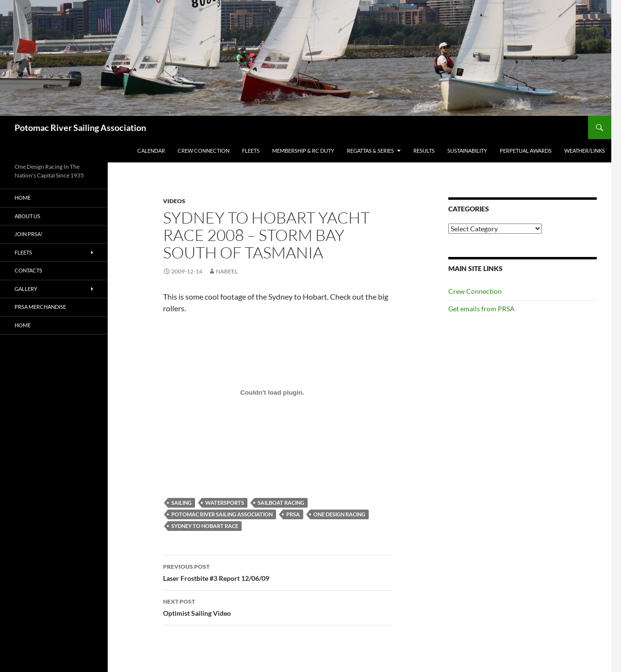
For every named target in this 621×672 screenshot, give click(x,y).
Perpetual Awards (526, 151)
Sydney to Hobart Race (205, 526)
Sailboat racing (281, 503)
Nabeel (227, 271)
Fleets (251, 151)
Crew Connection (204, 151)
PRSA (293, 514)
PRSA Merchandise (40, 307)
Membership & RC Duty (303, 151)
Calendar (151, 151)
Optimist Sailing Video (278, 607)
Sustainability (467, 151)
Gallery (26, 289)
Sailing (181, 503)
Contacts (28, 270)
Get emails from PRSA (482, 309)
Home (23, 198)
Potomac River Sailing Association (80, 128)
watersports (225, 503)
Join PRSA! (29, 234)
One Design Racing (339, 514)
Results (424, 151)
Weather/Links (585, 151)
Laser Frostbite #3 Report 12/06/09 (278, 572)
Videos (174, 201)
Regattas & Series (370, 151)
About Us (27, 216)
